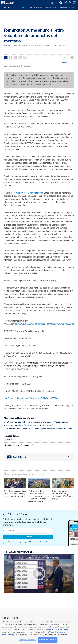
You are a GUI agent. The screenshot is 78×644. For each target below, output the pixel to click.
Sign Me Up (28, 537)
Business (63, 8)
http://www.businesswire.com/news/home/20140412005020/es (32, 398)
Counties (38, 8)
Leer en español (68, 63)
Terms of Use (39, 542)
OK (75, 614)
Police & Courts (51, 8)
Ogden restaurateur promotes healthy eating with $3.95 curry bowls (62, 495)
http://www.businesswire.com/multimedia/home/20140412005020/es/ (44, 324)
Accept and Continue (48, 640)
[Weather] (54, 3)
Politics (72, 8)
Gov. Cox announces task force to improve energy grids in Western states (36, 422)
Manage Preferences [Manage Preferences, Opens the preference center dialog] (27, 640)
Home (30, 8)
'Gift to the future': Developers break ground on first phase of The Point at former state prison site (38, 496)
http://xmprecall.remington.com (30, 193)
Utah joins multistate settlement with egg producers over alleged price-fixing (38, 429)
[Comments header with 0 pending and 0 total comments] (39, 457)
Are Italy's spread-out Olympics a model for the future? (28, 425)
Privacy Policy (63, 630)
